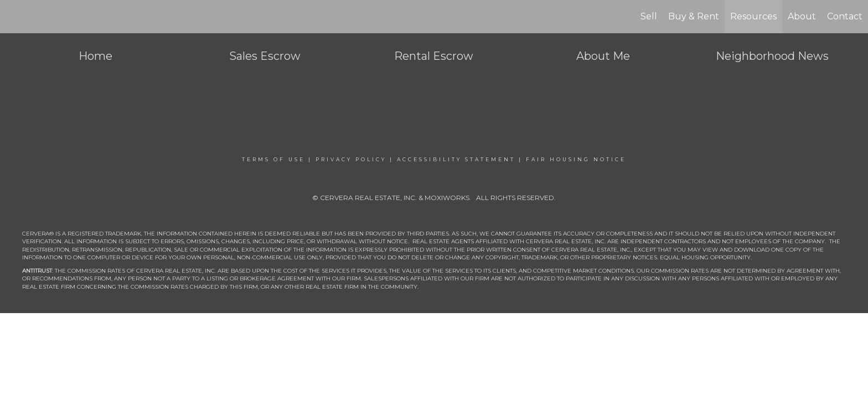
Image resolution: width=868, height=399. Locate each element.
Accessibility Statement (456, 159)
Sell (649, 16)
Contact (845, 16)
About (802, 16)
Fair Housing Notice (576, 159)
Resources (753, 16)
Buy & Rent (694, 16)
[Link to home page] (14, 17)
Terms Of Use (273, 159)
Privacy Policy (351, 159)
